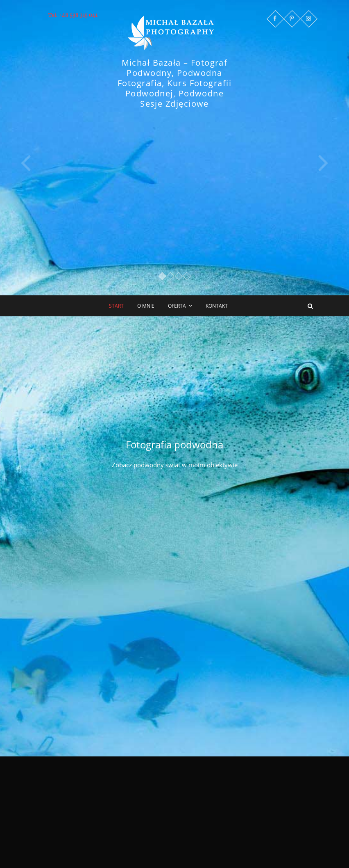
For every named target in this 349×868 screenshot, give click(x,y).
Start (116, 306)
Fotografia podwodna (174, 444)
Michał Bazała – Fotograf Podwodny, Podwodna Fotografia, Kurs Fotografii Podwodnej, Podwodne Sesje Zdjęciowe (174, 83)
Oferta (177, 306)
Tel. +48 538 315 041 (73, 15)
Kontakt (217, 306)
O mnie (146, 306)
